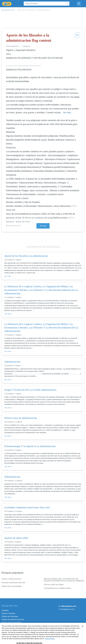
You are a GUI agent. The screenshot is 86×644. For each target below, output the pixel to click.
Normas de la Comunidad (11, 623)
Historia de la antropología (12, 586)
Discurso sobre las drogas (54, 585)
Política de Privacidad (10, 616)
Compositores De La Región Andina (57, 588)
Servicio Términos (8, 613)
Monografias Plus (8, 10)
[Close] (83, 631)
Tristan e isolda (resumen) (11, 579)
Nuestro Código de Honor (11, 626)
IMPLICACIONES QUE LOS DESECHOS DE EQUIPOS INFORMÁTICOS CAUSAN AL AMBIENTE (64, 580)
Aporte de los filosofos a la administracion (33, 10)
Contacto (5, 610)
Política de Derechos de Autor (13, 619)
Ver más (43, 226)
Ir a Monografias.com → (69, 606)
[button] (77, 38)
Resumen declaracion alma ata (13, 583)
